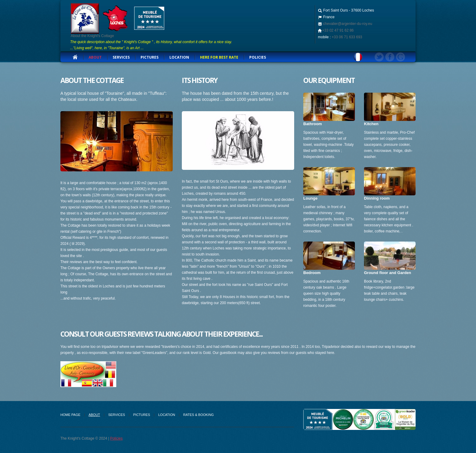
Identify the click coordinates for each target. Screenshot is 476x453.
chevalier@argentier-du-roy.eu (347, 24)
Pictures (150, 57)
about (95, 57)
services (121, 57)
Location (179, 57)
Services (116, 415)
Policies (258, 57)
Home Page (70, 415)
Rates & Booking (199, 415)
